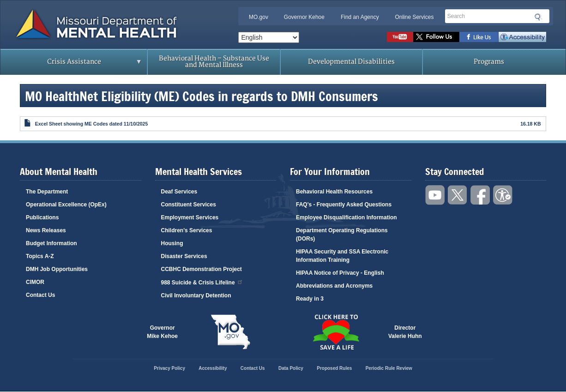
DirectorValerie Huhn (405, 332)
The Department (47, 192)
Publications (42, 217)
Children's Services (187, 230)
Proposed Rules (334, 368)
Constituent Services (189, 205)
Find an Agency (360, 17)
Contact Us (40, 295)
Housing (172, 243)
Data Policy (291, 368)
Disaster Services (184, 256)
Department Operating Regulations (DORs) (342, 235)
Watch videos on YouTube (400, 37)
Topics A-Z (40, 256)
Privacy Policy (169, 368)
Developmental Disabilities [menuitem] (351, 62)
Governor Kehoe (304, 17)
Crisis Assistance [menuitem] (76, 65)
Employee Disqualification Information (346, 217)
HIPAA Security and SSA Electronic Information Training (342, 256)
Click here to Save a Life (336, 332)
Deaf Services (179, 192)
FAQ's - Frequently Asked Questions (344, 205)
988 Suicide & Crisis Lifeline (202, 282)
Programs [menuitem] (489, 62)
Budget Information (51, 243)
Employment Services (190, 217)
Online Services (414, 17)
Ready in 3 (310, 299)
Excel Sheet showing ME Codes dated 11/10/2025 (92, 124)
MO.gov (259, 17)
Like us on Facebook (479, 37)
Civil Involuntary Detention (196, 296)
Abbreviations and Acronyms (334, 286)
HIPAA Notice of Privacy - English (340, 273)
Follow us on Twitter (436, 37)
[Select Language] (269, 37)
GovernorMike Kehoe (162, 332)
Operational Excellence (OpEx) (66, 205)
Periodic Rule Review (389, 368)
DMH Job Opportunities (57, 269)
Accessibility (522, 37)
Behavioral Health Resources (334, 192)
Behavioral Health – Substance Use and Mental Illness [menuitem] (214, 62)
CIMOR (35, 282)
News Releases (46, 230)
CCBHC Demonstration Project (202, 269)
